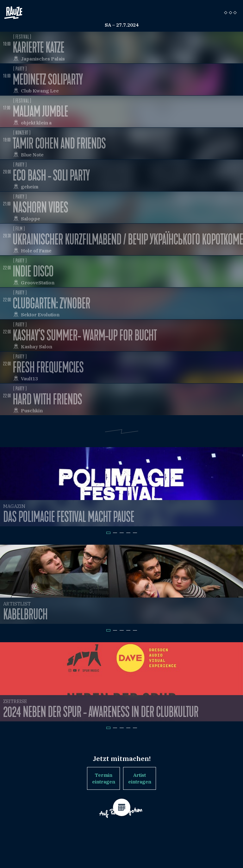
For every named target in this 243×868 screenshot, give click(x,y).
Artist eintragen (140, 778)
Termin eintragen (104, 778)
